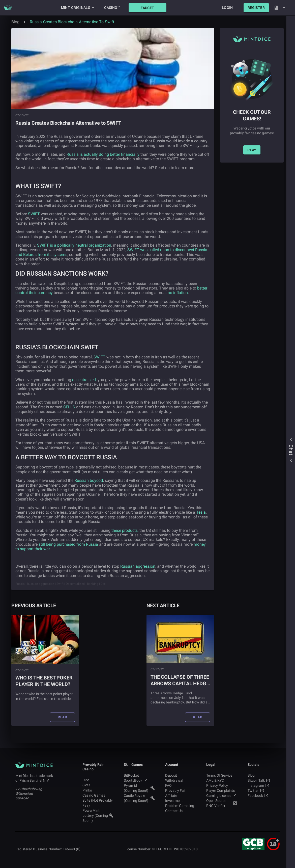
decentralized (84, 380)
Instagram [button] (263, 785)
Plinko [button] (98, 790)
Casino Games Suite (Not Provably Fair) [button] (98, 800)
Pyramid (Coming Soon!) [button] (139, 788)
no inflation (178, 293)
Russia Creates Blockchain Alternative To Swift (72, 22)
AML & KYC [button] (222, 780)
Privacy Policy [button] (222, 785)
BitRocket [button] (139, 775)
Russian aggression (138, 566)
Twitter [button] (263, 791)
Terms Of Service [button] (222, 775)
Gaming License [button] (222, 796)
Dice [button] (98, 780)
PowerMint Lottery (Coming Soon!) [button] (98, 816)
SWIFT (34, 214)
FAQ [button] (181, 785)
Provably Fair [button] (181, 791)
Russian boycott (89, 480)
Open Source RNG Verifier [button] (222, 803)
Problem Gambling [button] (181, 806)
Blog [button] (263, 775)
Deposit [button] (181, 775)
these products (125, 530)
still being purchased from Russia (68, 544)
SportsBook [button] (139, 780)
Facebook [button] (263, 796)
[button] (147, 8)
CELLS (69, 407)
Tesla (201, 512)
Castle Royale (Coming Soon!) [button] (139, 798)
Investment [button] (181, 801)
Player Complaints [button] (222, 791)
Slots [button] (98, 785)
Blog (16, 22)
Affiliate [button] (181, 796)
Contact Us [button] (181, 811)
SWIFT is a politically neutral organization (74, 245)
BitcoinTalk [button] (263, 780)
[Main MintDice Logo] (8, 8)
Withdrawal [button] (181, 780)
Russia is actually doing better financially (103, 154)
